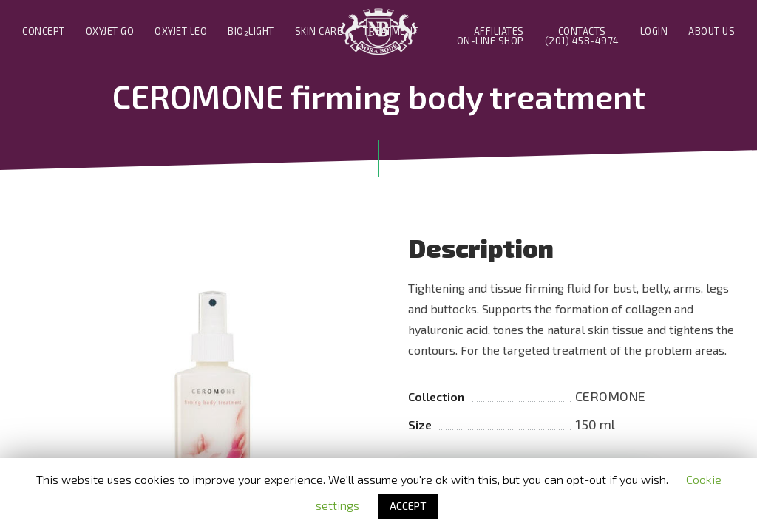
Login (654, 31)
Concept (44, 31)
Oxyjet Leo (181, 31)
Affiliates (499, 31)
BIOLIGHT (251, 31)
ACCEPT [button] (408, 506)
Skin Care (319, 31)
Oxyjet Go (110, 31)
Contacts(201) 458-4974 (582, 36)
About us (712, 31)
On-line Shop (490, 41)
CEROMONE (610, 396)
